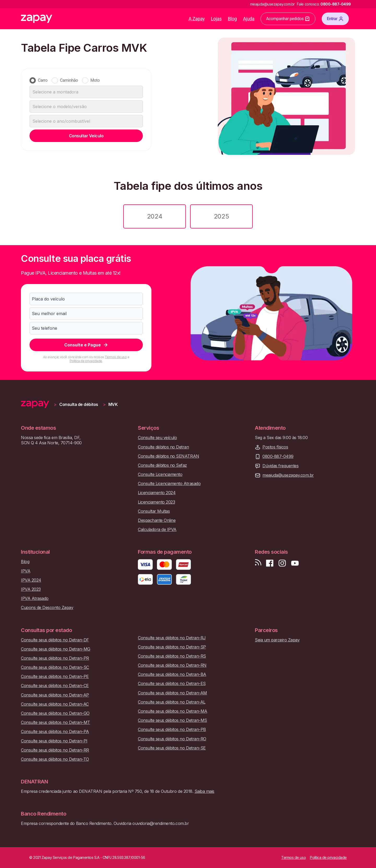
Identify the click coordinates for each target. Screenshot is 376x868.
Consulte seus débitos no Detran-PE (55, 677)
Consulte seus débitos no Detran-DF (55, 640)
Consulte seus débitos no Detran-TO (55, 759)
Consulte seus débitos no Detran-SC (55, 667)
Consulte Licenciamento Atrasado (169, 484)
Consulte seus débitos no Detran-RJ (172, 638)
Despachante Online (157, 520)
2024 (155, 216)
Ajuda (249, 19)
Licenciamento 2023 (156, 502)
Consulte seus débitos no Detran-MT (55, 722)
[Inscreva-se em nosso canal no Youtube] (295, 563)
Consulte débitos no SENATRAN (169, 456)
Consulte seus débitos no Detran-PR (55, 658)
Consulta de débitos (79, 405)
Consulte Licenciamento (160, 474)
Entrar (335, 19)
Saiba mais (204, 791)
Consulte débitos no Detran (163, 447)
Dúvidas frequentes (280, 466)
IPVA (26, 571)
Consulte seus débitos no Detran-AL (172, 702)
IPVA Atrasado (35, 598)
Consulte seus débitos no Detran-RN (172, 665)
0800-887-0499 (278, 456)
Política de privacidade (86, 361)
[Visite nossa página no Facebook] (270, 563)
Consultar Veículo (86, 136)
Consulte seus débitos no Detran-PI (54, 741)
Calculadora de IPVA (157, 530)
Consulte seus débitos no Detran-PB (172, 730)
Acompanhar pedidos (288, 19)
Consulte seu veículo (157, 438)
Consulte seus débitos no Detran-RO (172, 739)
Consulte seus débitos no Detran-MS (172, 720)
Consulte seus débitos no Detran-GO (55, 713)
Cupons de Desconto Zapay (47, 608)
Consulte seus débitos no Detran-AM (172, 693)
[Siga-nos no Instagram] (282, 563)
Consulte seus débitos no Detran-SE (172, 748)
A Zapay (197, 19)
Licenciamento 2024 (157, 493)
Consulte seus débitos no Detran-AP (55, 695)
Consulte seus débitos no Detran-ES (172, 684)
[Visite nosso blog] (258, 563)
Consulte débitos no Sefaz (162, 465)
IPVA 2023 (31, 589)
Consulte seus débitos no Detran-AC (55, 704)
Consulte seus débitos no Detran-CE (55, 686)
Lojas (216, 19)
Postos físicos (275, 447)
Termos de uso (116, 357)
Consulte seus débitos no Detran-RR (55, 750)
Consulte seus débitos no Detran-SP (172, 647)
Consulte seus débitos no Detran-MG (56, 649)
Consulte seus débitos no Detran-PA (55, 732)
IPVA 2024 (31, 580)
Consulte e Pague (86, 345)
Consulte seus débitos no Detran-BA (172, 674)
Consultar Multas (154, 511)
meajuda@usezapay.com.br (288, 475)
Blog (232, 19)
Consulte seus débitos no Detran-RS (172, 656)
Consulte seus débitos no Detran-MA (173, 711)
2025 (221, 216)
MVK (113, 405)
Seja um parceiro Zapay (277, 640)
